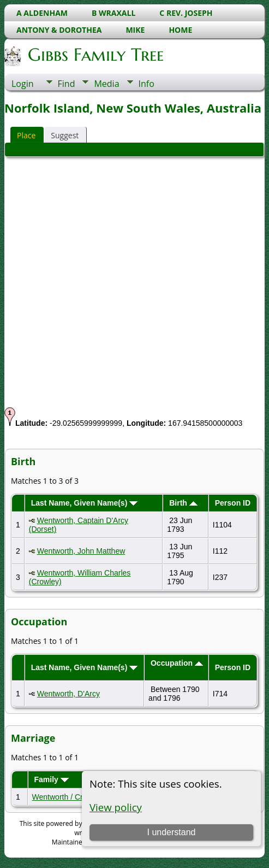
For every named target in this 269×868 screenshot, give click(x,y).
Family (51, 779)
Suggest (65, 135)
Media (106, 84)
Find (67, 84)
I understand (172, 832)
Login (23, 84)
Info (147, 84)
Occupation (177, 663)
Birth (183, 503)
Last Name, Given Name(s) (85, 503)
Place (26, 135)
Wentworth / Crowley (67, 797)
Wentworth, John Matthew (81, 551)
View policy (116, 807)
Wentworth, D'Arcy (68, 694)
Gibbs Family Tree (95, 55)
